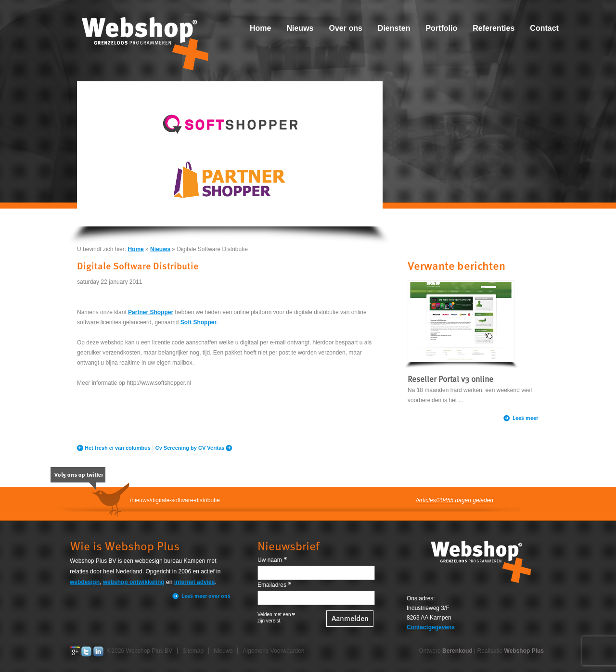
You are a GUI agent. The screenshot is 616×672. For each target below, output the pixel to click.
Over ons (345, 28)
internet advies (195, 582)
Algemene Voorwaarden (273, 651)
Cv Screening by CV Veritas (190, 448)
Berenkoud (457, 651)
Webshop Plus (524, 651)
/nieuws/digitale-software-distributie (175, 500)
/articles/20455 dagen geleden (455, 500)
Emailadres (272, 585)
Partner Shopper (151, 312)
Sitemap (193, 651)
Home (260, 28)
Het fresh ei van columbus (118, 448)
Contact (544, 28)
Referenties (494, 28)
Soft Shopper (199, 322)
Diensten (394, 28)
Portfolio (441, 28)
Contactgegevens (431, 627)
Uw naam (270, 560)
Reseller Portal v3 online (450, 380)
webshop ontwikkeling (134, 582)
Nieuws (300, 28)
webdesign (85, 582)
